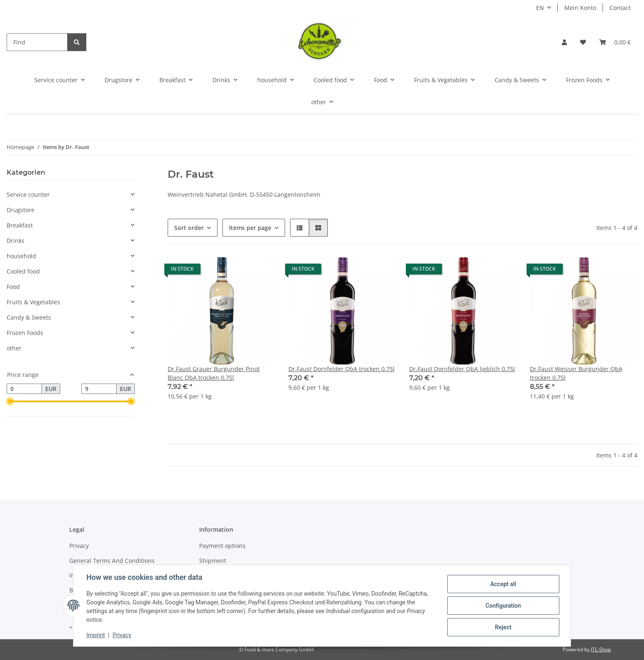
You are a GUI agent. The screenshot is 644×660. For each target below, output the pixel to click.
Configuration (503, 606)
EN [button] (540, 8)
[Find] (37, 42)
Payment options (222, 546)
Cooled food (23, 271)
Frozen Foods (25, 333)
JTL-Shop (601, 649)
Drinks (16, 241)
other (14, 348)
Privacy (122, 635)
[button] (564, 42)
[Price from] (24, 389)
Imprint (96, 635)
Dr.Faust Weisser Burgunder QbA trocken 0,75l (576, 373)
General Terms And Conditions (112, 561)
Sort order (189, 228)
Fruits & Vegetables (33, 302)
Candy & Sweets (29, 317)
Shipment (213, 561)
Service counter (28, 194)
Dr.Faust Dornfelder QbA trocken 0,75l (342, 369)
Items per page (250, 228)
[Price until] (99, 389)
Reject (503, 627)
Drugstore (21, 210)
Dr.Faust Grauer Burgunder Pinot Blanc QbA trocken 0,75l (214, 373)
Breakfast (20, 225)
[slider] (10, 402)
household (21, 256)
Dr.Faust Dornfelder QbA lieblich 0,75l (462, 369)
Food (13, 287)
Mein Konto (580, 8)
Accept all (503, 584)
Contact (620, 8)
